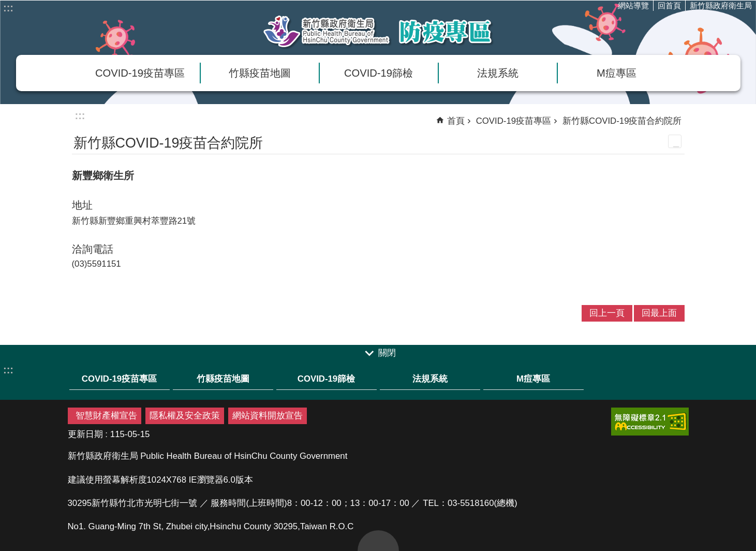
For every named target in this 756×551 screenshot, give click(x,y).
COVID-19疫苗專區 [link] (140, 73)
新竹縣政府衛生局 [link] (721, 5)
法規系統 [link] (498, 73)
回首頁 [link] (669, 5)
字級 (704, 29)
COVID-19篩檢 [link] (379, 73)
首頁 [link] (456, 121)
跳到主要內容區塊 (5, 5)
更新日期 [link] (85, 434)
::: (8, 8)
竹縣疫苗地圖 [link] (260, 73)
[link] (650, 422)
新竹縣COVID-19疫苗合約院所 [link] (622, 121)
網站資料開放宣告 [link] (268, 416)
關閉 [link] (387, 353)
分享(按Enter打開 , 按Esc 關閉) (746, 29)
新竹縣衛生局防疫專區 (378, 32)
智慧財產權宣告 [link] (106, 416)
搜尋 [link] (725, 29)
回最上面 (378, 541)
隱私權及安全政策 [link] (185, 416)
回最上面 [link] (659, 313)
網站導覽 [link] (633, 5)
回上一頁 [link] (607, 313)
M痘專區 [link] (617, 73)
